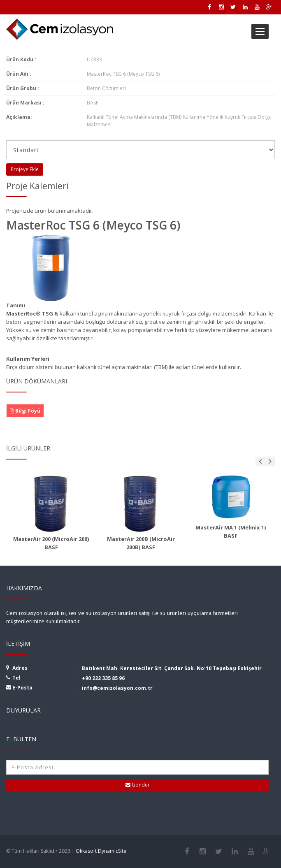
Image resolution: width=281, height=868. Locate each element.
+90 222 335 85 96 (103, 678)
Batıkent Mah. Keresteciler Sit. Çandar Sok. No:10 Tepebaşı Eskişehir (172, 668)
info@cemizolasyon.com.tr (117, 688)
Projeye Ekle (25, 169)
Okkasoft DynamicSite (101, 851)
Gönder (138, 785)
